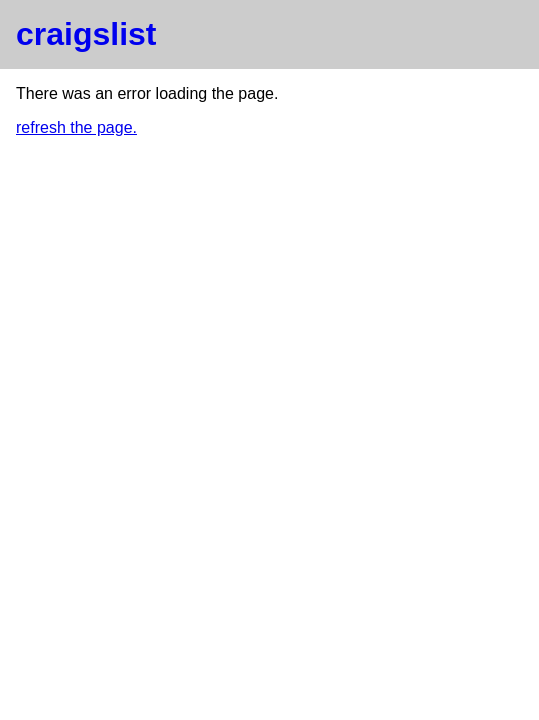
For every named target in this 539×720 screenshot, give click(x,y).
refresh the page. (76, 127)
